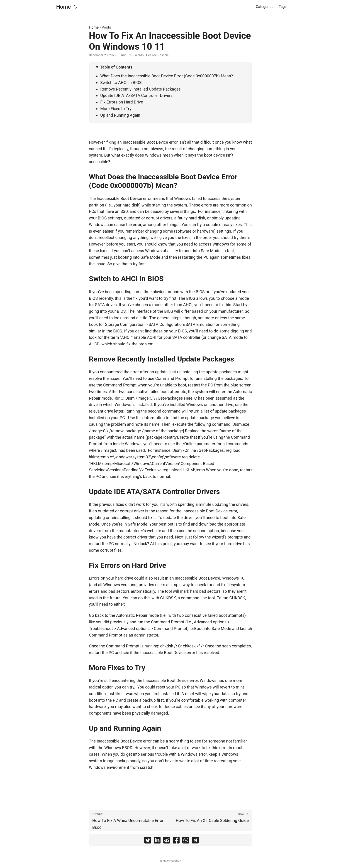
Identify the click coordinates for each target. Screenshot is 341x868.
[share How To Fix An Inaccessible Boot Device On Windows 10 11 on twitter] (148, 841)
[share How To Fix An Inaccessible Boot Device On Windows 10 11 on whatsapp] (186, 841)
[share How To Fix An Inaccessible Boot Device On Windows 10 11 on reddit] (167, 841)
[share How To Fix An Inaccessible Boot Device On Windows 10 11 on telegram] (195, 841)
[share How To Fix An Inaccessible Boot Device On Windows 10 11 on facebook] (176, 841)
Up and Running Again (120, 115)
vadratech (175, 861)
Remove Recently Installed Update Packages (140, 89)
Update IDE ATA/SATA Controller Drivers (136, 95)
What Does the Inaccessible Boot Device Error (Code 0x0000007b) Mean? (167, 76)
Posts (106, 27)
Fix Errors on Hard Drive (122, 102)
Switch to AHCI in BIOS (121, 82)
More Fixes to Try (116, 109)
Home (63, 7)
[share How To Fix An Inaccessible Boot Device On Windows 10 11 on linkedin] (157, 841)
